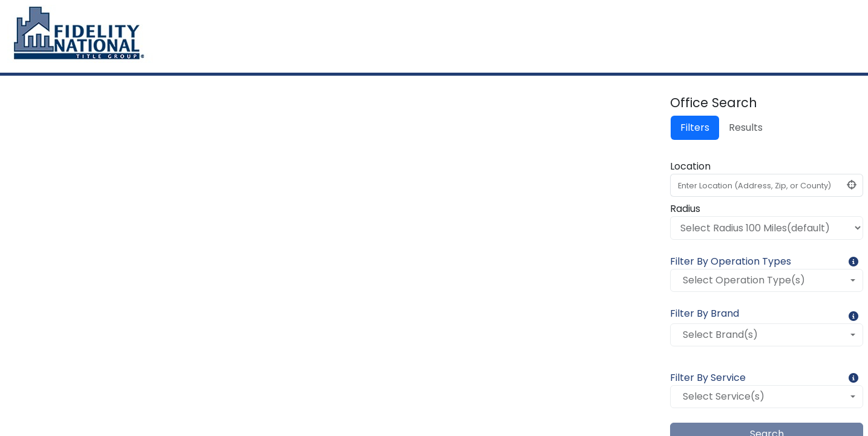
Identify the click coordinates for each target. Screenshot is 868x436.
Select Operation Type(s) (744, 280)
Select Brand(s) (720, 335)
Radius (685, 209)
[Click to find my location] (852, 185)
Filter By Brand (705, 313)
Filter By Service (708, 378)
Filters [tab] (695, 127)
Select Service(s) (724, 396)
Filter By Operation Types (731, 261)
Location (690, 166)
